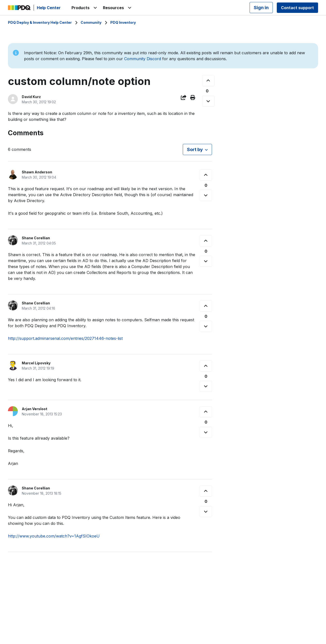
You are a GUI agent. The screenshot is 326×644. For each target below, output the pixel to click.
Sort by (195, 149)
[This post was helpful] (208, 81)
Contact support (297, 8)
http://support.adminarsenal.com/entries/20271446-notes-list (65, 338)
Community (91, 22)
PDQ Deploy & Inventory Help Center (40, 22)
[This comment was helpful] (206, 175)
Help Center (49, 8)
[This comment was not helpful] (206, 195)
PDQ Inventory (123, 22)
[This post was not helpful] (208, 101)
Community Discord (143, 59)
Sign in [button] (261, 8)
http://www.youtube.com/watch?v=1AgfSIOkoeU (54, 536)
